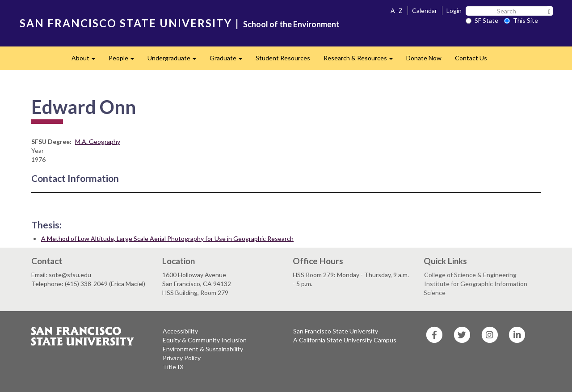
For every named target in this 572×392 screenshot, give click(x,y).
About (87, 61)
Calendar (425, 11)
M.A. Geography (98, 141)
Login (454, 11)
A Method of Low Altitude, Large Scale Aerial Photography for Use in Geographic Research (167, 238)
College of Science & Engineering (470, 275)
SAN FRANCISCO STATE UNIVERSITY (126, 23)
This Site (521, 20)
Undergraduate (175, 61)
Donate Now (424, 58)
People (125, 61)
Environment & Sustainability (203, 349)
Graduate (229, 61)
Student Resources (283, 58)
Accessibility (180, 331)
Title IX (173, 367)
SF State (482, 20)
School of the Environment (291, 24)
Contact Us (471, 58)
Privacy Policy (182, 358)
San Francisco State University (336, 331)
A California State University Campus (345, 340)
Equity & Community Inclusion (205, 340)
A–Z (397, 11)
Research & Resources (362, 61)
